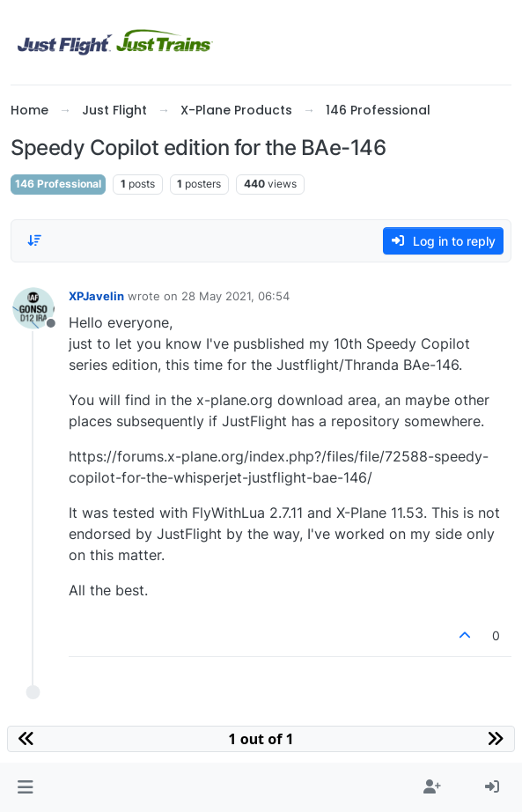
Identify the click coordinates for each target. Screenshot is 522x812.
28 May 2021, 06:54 (235, 296)
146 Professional (58, 184)
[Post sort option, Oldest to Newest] (34, 240)
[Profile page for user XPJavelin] (33, 308)
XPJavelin (96, 296)
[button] (25, 787)
